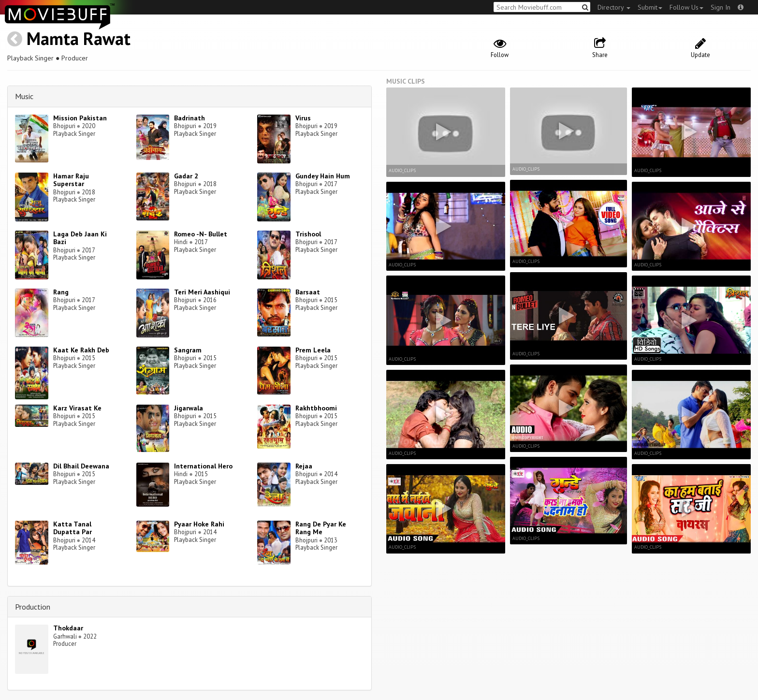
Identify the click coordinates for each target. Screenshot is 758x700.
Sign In (721, 7)
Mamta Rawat (79, 38)
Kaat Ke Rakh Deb (81, 350)
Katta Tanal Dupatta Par (73, 528)
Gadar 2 (186, 176)
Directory (614, 7)
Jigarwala (189, 408)
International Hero (203, 466)
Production (33, 607)
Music (24, 96)
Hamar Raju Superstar (71, 180)
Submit (650, 7)
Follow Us (686, 7)
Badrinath (189, 118)
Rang (61, 292)
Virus (303, 118)
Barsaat (308, 292)
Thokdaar (68, 628)
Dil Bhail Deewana (81, 466)
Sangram (188, 350)
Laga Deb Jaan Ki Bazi (80, 238)
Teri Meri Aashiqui (202, 292)
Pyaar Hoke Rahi (199, 524)
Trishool (308, 234)
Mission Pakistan (80, 118)
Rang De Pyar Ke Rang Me (321, 528)
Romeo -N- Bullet (201, 234)
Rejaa (304, 466)
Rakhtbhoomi (316, 408)
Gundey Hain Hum (323, 176)
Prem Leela (313, 350)
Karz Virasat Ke (77, 408)
